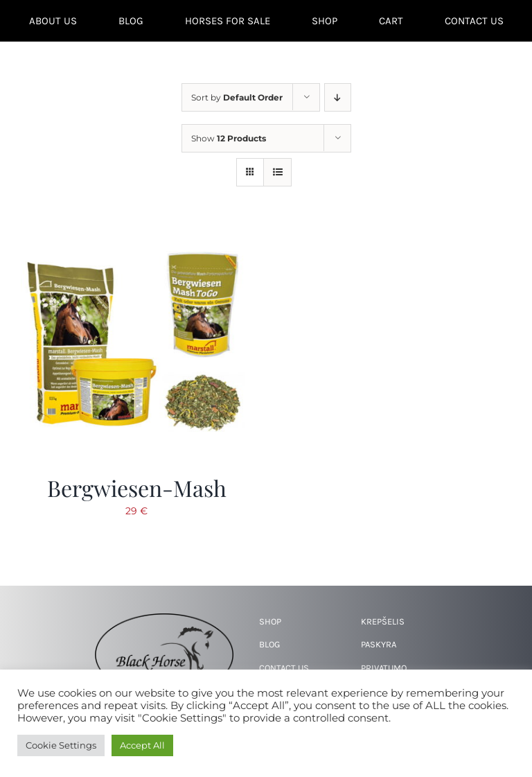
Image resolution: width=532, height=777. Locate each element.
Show (229, 138)
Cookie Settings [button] (61, 745)
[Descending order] (338, 97)
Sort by (237, 97)
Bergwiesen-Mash (137, 488)
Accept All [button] (142, 745)
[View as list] (277, 172)
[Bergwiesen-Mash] (136, 236)
